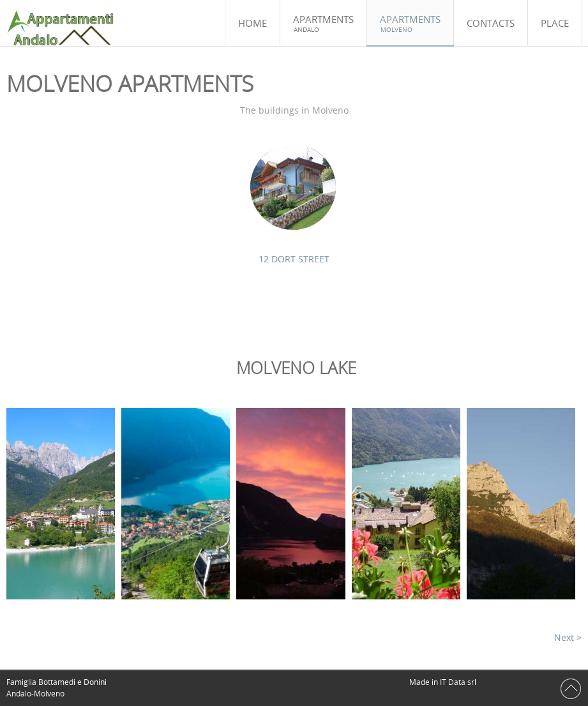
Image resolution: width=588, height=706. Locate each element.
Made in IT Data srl (444, 682)
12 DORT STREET (294, 259)
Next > (568, 637)
